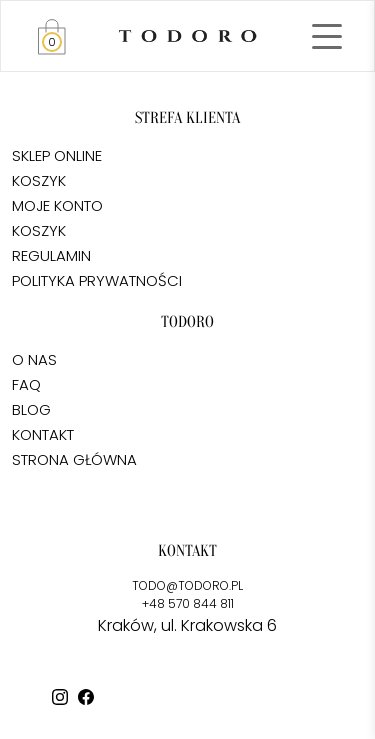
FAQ (26, 384)
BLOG (31, 409)
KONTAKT (43, 434)
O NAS (34, 359)
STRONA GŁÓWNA (74, 459)
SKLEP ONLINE (57, 155)
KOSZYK (39, 180)
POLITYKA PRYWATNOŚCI (97, 280)
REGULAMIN (51, 255)
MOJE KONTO (57, 205)
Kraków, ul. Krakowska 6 (187, 625)
